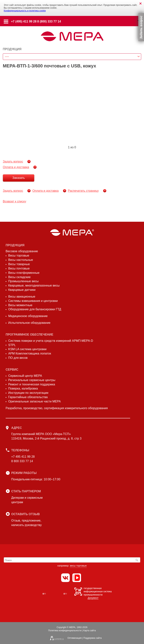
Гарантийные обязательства (28, 397)
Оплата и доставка (16, 167)
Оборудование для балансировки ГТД (35, 309)
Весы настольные (21, 260)
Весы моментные (20, 305)
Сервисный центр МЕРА (25, 376)
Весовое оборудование (22, 251)
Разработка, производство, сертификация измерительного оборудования (57, 408)
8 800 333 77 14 (22, 461)
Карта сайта (90, 631)
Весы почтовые (19, 268)
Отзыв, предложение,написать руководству (26, 523)
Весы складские (19, 277)
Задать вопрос (13, 162)
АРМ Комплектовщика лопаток (30, 353)
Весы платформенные (24, 273)
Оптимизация (75, 638)
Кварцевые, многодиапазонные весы (34, 285)
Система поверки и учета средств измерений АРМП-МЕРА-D (51, 341)
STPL (12, 345)
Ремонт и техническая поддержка (32, 384)
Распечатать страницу (83, 191)
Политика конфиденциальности (65, 631)
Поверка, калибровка (23, 388)
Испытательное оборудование (29, 323)
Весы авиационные (22, 297)
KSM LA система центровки (27, 349)
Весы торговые (19, 256)
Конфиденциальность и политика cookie (25, 11)
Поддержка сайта (93, 638)
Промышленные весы (23, 281)
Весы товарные (19, 264)
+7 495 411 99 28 (23, 457)
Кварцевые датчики (22, 290)
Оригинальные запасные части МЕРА (34, 401)
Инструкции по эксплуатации (28, 393)
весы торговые (78, 566)
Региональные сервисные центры (32, 380)
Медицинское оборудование (28, 316)
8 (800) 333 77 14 (49, 21)
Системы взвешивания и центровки (33, 301)
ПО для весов (18, 358)
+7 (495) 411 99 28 (24, 21)
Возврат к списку (15, 201)
